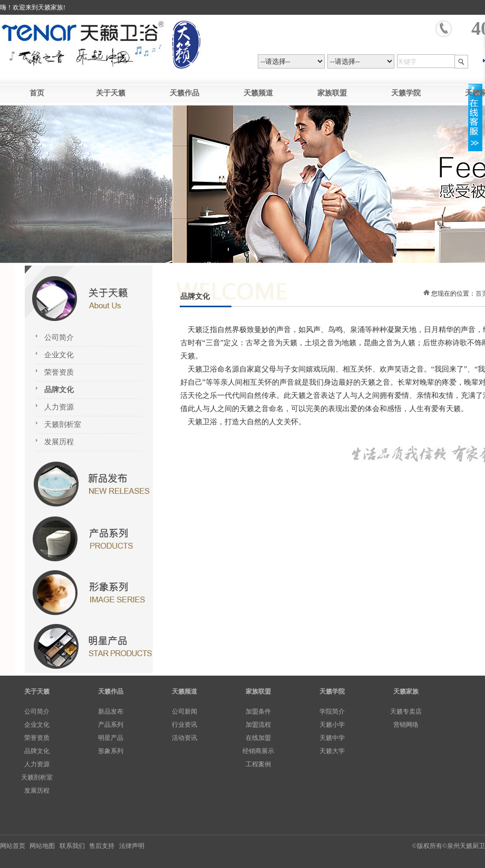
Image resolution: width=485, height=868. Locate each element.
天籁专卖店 (406, 711)
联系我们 (72, 846)
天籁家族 (406, 691)
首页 (37, 93)
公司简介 (59, 338)
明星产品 (111, 738)
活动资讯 (185, 738)
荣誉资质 (59, 372)
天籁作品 (185, 93)
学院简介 (332, 711)
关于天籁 (111, 93)
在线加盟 (258, 738)
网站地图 (42, 846)
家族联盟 (332, 93)
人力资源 (59, 407)
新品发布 (111, 711)
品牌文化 (59, 390)
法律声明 (132, 846)
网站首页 (13, 846)
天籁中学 (332, 738)
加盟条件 (258, 711)
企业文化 (59, 355)
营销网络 (406, 725)
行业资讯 (185, 725)
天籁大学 (332, 751)
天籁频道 (258, 93)
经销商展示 (258, 751)
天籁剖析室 (63, 425)
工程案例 (258, 764)
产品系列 (111, 725)
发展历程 (59, 442)
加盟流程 (258, 725)
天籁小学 (332, 725)
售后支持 (102, 846)
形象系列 (111, 751)
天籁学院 (406, 93)
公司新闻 (185, 711)
